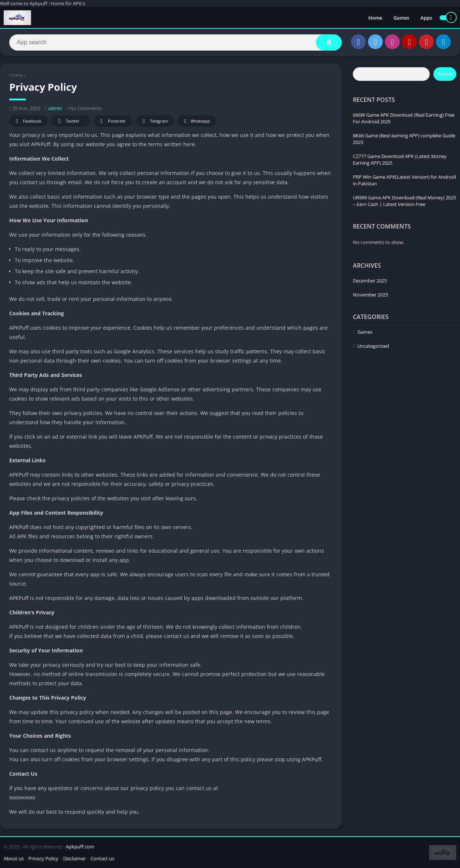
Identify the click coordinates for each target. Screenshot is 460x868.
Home (375, 18)
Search (445, 74)
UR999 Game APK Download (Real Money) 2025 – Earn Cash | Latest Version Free (404, 201)
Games (401, 18)
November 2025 (370, 295)
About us (14, 858)
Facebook (28, 121)
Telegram (154, 121)
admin (55, 108)
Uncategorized (373, 346)
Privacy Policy (43, 858)
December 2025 (370, 281)
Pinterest (112, 121)
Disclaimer (74, 858)
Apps (426, 18)
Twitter (68, 121)
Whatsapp (196, 121)
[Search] (176, 42)
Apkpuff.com (80, 847)
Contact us (102, 858)
